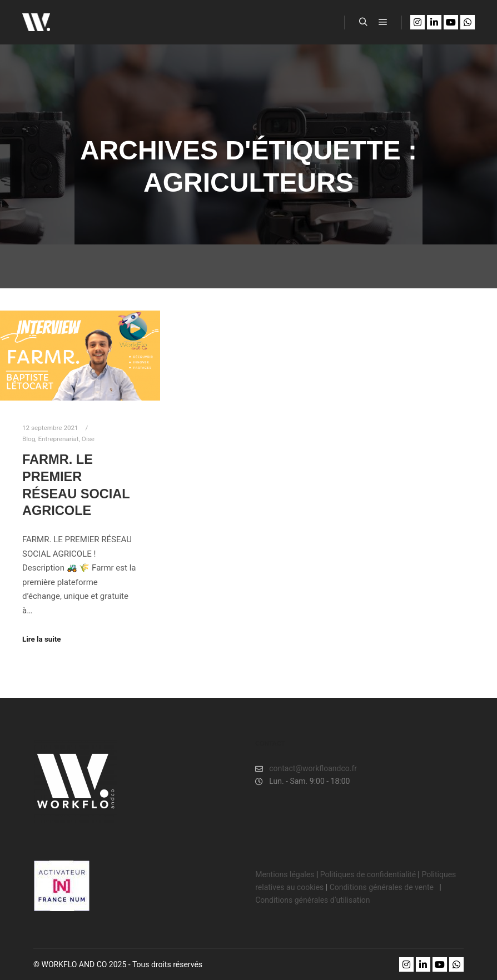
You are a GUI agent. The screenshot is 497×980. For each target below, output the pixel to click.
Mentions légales (285, 874)
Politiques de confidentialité (368, 874)
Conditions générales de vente (383, 887)
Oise (88, 439)
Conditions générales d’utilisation (312, 900)
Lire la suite (42, 639)
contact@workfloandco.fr (306, 769)
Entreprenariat (58, 439)
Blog (29, 439)
